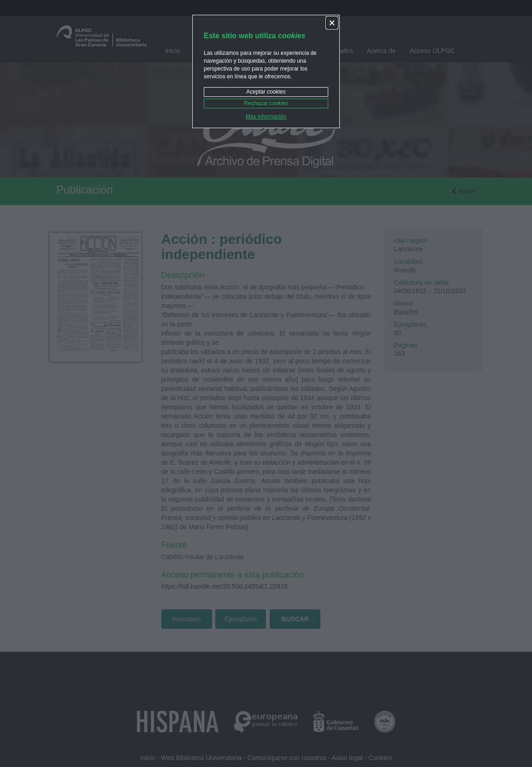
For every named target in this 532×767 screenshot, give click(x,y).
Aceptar (266, 92)
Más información (266, 117)
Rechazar (266, 103)
